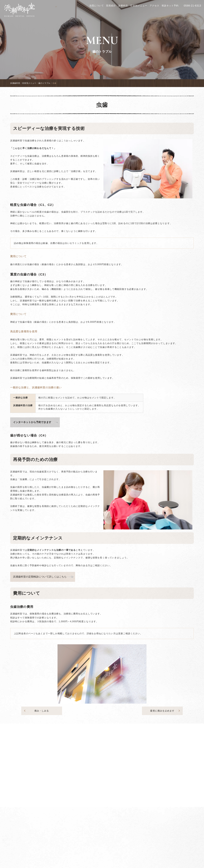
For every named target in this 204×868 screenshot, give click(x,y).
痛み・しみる (36, 711)
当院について (97, 6)
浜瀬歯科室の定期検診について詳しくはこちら (40, 577)
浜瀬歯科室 (15, 83)
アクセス (154, 6)
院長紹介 (111, 6)
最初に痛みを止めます (166, 711)
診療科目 (123, 6)
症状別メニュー (139, 6)
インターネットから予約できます (32, 422)
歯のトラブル (102, 52)
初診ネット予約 (170, 6)
